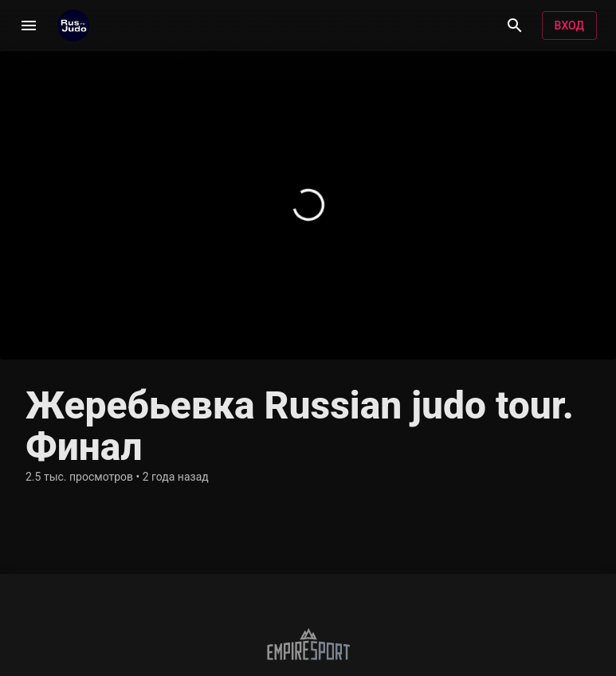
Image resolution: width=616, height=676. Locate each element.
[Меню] (29, 26)
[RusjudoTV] (73, 26)
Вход (569, 26)
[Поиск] (515, 26)
